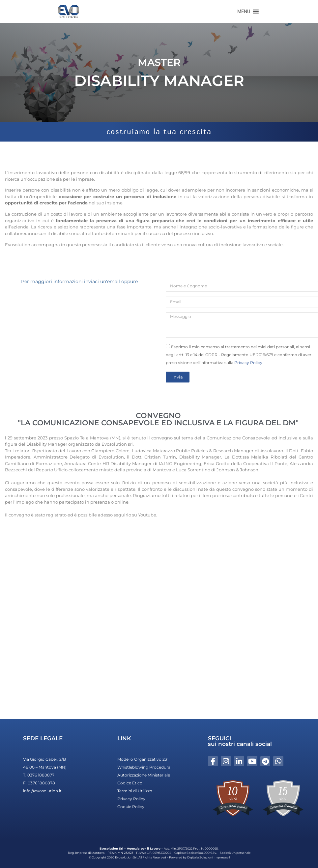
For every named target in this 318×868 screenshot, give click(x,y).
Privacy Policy (248, 363)
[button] (244, 12)
